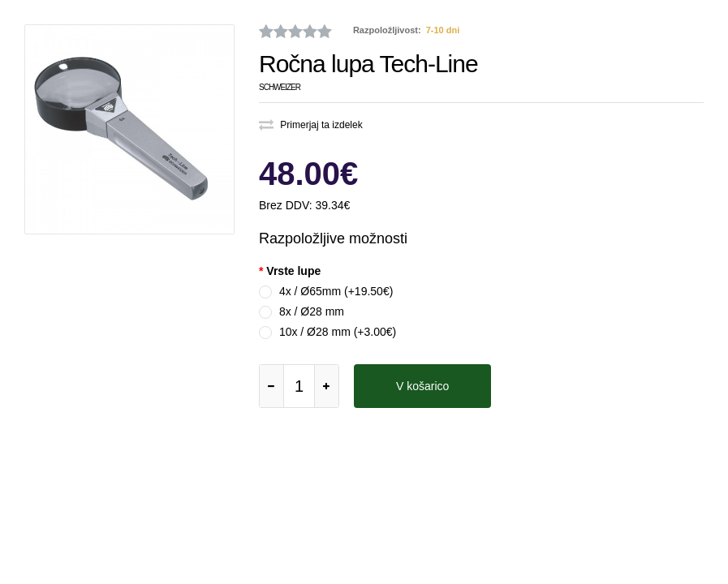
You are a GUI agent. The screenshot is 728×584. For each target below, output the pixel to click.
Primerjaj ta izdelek (311, 125)
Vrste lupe (293, 271)
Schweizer (280, 87)
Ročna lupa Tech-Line (368, 64)
